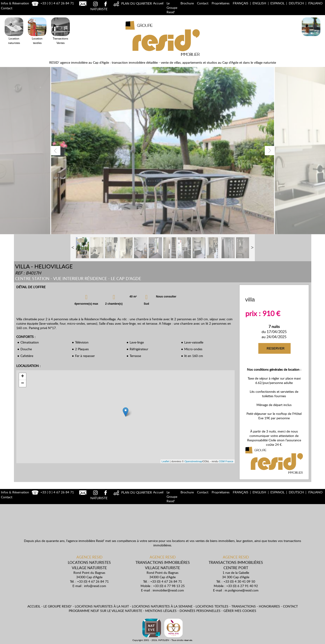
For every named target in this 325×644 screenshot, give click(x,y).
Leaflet (166, 461)
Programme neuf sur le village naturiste (105, 611)
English (259, 3)
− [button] (22, 383)
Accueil (158, 3)
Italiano (315, 3)
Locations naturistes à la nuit (102, 606)
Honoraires (269, 606)
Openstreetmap (193, 461)
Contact (203, 3)
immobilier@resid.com (168, 590)
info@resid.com (95, 586)
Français (241, 3)
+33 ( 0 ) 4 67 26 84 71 (52, 3)
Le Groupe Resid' (172, 8)
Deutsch (296, 3)
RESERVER (275, 348)
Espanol (277, 3)
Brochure (187, 3)
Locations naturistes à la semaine (162, 606)
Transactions (244, 606)
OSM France (226, 461)
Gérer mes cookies (240, 611)
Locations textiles (212, 606)
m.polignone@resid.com (242, 590)
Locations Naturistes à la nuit (311, 37)
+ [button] (22, 376)
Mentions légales (161, 611)
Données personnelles (200, 611)
